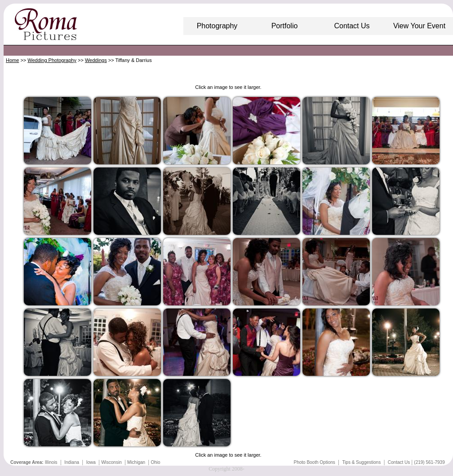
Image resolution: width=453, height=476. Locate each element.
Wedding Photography (52, 60)
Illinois (51, 462)
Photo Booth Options (314, 462)
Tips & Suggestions (361, 462)
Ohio (155, 462)
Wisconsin (111, 462)
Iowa (91, 462)
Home (12, 60)
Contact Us (399, 462)
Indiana (72, 462)
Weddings (96, 60)
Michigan (136, 462)
